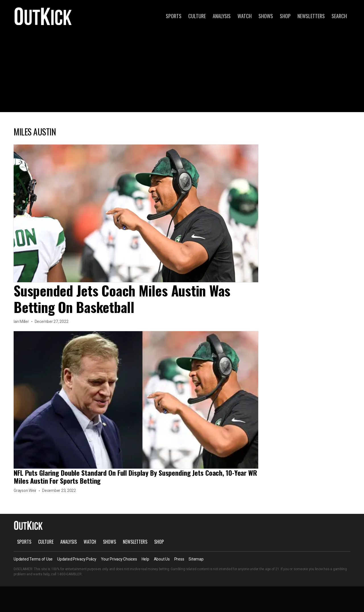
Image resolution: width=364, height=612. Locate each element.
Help (145, 559)
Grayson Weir (25, 491)
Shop (285, 16)
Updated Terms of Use (33, 559)
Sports (174, 16)
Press (179, 559)
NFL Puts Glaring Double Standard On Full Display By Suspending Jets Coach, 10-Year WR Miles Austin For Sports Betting (135, 477)
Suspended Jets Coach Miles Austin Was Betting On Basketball (122, 299)
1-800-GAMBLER (69, 574)
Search (339, 16)
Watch (245, 16)
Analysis (222, 16)
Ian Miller (21, 322)
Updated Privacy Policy (77, 559)
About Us (162, 559)
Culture (197, 16)
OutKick (43, 16)
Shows (266, 16)
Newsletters (311, 16)
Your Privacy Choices (119, 559)
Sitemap (196, 559)
